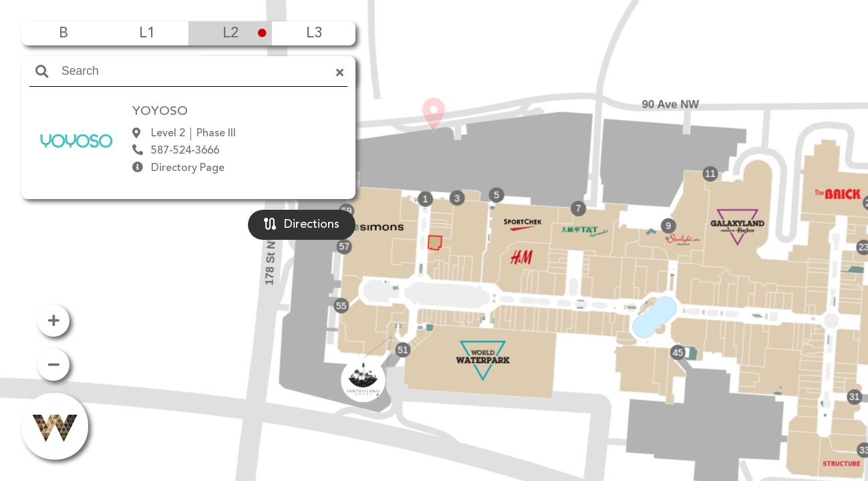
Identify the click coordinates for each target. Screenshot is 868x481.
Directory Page (188, 168)
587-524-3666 (185, 151)
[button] (434, 221)
